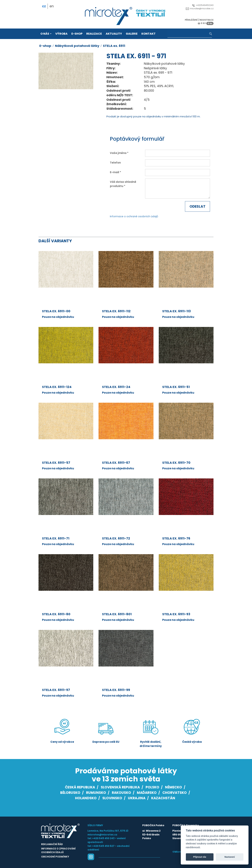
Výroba (61, 34)
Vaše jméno (118, 153)
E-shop (77, 34)
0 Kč (206, 23)
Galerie (132, 34)
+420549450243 (203, 5)
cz (44, 6)
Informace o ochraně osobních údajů (134, 216)
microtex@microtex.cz (200, 8)
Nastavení (230, 857)
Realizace (94, 34)
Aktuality (114, 34)
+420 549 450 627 (103, 846)
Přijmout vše (200, 857)
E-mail (115, 172)
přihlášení (191, 20)
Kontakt (148, 34)
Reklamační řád (52, 844)
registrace (206, 20)
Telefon (115, 163)
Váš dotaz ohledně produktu (123, 184)
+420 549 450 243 (103, 838)
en (52, 6)
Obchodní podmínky (55, 857)
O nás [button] (46, 34)
